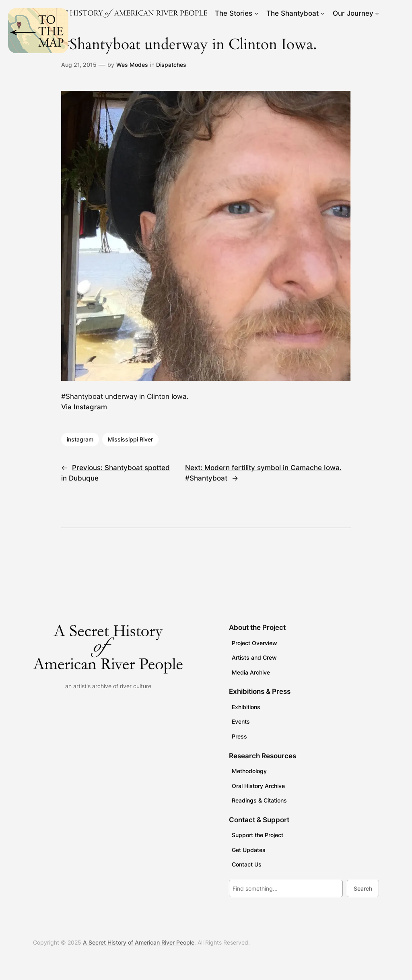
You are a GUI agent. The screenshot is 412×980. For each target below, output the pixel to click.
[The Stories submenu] (256, 13)
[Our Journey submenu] (377, 13)
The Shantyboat (293, 13)
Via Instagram (84, 407)
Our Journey (353, 13)
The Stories (234, 13)
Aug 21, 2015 (79, 65)
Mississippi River (130, 439)
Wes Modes (132, 65)
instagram (80, 439)
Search (363, 888)
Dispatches (171, 65)
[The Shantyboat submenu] (322, 13)
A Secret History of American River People (139, 942)
